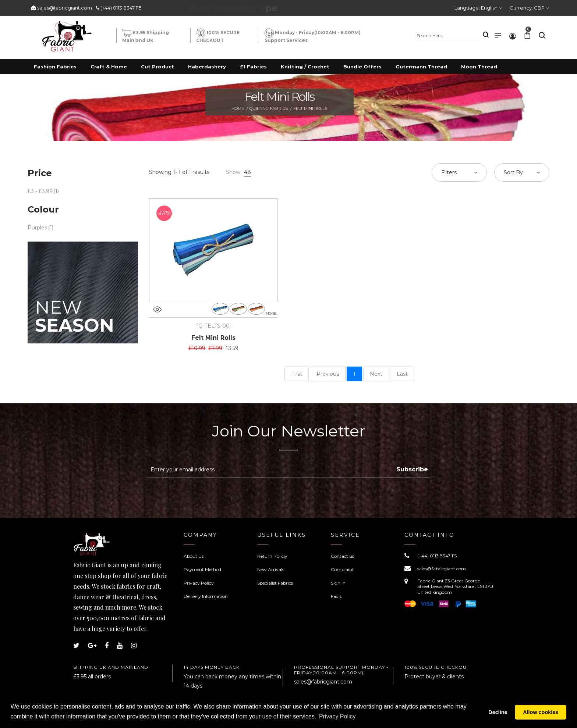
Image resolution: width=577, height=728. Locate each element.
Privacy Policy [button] (337, 716)
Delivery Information (206, 596)
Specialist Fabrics (275, 583)
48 (247, 172)
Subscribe (412, 469)
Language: (476, 8)
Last (402, 374)
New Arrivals (271, 569)
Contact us (342, 556)
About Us (194, 556)
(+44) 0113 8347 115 (121, 8)
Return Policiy (272, 556)
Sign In (338, 583)
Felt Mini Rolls (213, 338)
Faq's (336, 596)
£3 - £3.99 (40, 191)
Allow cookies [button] (541, 712)
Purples (37, 228)
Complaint (342, 569)
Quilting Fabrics (269, 108)
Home (238, 108)
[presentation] (209, 496)
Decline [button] (498, 712)
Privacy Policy (199, 583)
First (297, 374)
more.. (272, 313)
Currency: (527, 8)
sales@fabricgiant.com (65, 8)
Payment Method (202, 569)
